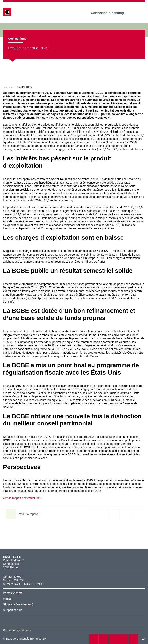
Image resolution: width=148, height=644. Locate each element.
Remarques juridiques (17, 630)
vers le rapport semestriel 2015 (23, 498)
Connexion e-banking (110, 13)
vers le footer (143, 639)
